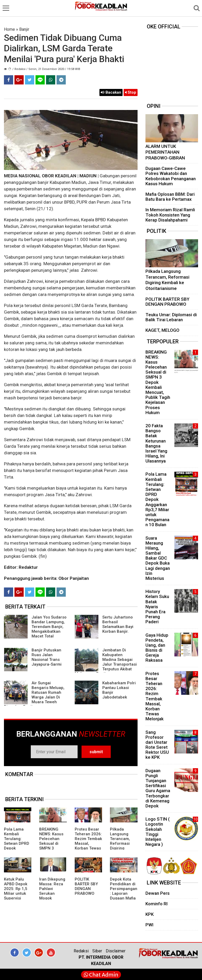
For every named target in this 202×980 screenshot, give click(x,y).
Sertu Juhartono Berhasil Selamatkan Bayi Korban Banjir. (118, 624)
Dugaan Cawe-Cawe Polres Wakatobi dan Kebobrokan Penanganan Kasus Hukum (171, 176)
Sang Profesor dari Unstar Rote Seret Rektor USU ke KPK (157, 745)
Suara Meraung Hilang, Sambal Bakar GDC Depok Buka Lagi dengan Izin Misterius (158, 558)
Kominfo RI (156, 904)
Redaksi (81, 951)
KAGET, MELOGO (162, 330)
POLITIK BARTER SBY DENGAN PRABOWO (86, 886)
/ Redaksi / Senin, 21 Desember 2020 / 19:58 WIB (46, 69)
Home (9, 29)
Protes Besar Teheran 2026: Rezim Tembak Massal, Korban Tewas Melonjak (88, 841)
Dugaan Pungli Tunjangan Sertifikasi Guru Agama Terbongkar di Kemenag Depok (158, 788)
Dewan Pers (158, 893)
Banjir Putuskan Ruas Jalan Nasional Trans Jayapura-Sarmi (47, 657)
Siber (97, 951)
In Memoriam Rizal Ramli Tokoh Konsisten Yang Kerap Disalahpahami (170, 215)
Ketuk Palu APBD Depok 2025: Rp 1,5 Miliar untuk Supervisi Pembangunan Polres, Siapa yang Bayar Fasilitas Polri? (18, 898)
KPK (150, 914)
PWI (149, 925)
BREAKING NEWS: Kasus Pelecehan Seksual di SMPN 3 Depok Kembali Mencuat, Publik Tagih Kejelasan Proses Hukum (158, 382)
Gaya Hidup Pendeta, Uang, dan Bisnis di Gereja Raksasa (157, 648)
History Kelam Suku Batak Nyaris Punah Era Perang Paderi (157, 607)
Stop (131, 92)
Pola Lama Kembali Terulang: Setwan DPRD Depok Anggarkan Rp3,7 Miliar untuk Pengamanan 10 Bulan (157, 499)
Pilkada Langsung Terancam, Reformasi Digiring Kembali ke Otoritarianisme (123, 846)
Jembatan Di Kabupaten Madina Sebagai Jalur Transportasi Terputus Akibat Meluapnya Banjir (106, 662)
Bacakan (111, 92)
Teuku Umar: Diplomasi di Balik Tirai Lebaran (171, 317)
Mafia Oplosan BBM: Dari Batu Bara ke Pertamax (170, 197)
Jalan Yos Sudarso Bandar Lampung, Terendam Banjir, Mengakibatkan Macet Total (49, 627)
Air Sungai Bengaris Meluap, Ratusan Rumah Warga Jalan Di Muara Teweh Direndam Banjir (34, 695)
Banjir (24, 29)
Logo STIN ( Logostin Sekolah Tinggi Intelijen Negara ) (158, 832)
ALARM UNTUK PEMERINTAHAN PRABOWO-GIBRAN (165, 152)
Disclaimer (116, 951)
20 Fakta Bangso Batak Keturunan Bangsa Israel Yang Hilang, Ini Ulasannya (156, 443)
